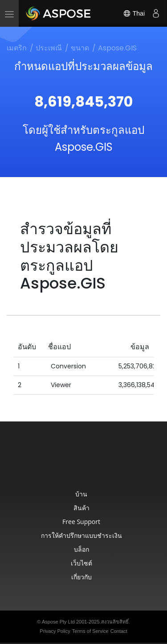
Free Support (81, 522)
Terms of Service (90, 631)
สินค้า (81, 508)
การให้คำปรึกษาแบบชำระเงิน (81, 535)
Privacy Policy (55, 631)
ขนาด (80, 48)
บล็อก (81, 549)
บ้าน (81, 494)
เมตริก (17, 48)
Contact (119, 631)
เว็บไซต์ (81, 563)
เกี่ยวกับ (81, 577)
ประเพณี (49, 48)
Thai (134, 13)
